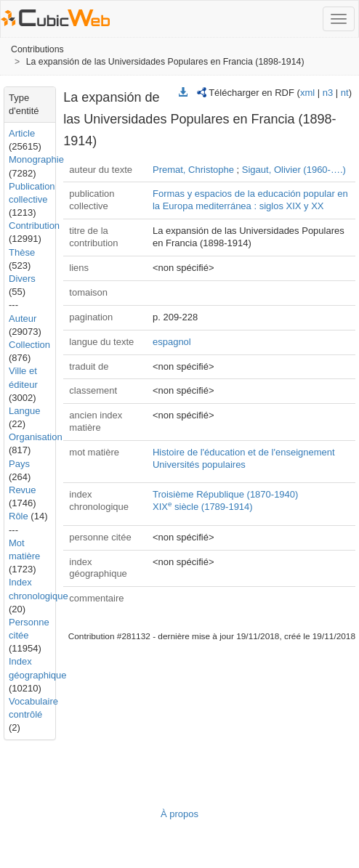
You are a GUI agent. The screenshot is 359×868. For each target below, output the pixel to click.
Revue (23, 490)
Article (22, 133)
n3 (328, 93)
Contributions (37, 49)
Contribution (34, 226)
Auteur (23, 319)
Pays (19, 464)
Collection (29, 345)
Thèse (22, 252)
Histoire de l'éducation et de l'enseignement (244, 452)
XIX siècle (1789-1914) (203, 507)
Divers (22, 279)
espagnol (172, 342)
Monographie (36, 159)
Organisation (36, 437)
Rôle (19, 516)
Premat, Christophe (193, 170)
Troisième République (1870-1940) (225, 494)
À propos (179, 814)
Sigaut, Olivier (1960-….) (294, 170)
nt (345, 93)
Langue (24, 411)
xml (307, 93)
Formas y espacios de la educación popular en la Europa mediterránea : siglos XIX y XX (250, 200)
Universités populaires (199, 465)
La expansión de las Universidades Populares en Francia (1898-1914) (165, 62)
